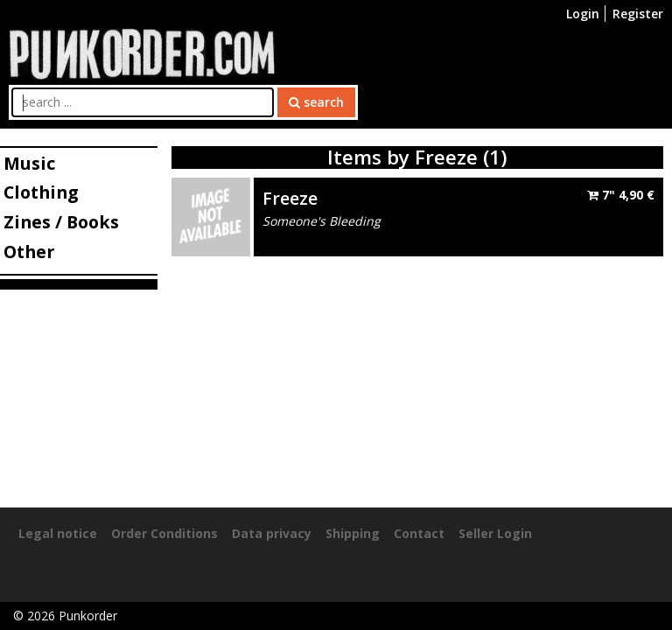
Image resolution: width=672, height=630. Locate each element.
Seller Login (495, 533)
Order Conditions (164, 533)
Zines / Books (61, 222)
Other (29, 252)
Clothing (41, 192)
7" (621, 195)
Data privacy (272, 533)
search (316, 102)
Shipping (353, 533)
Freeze (290, 198)
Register (638, 14)
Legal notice (58, 533)
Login (583, 14)
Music (29, 163)
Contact (419, 533)
